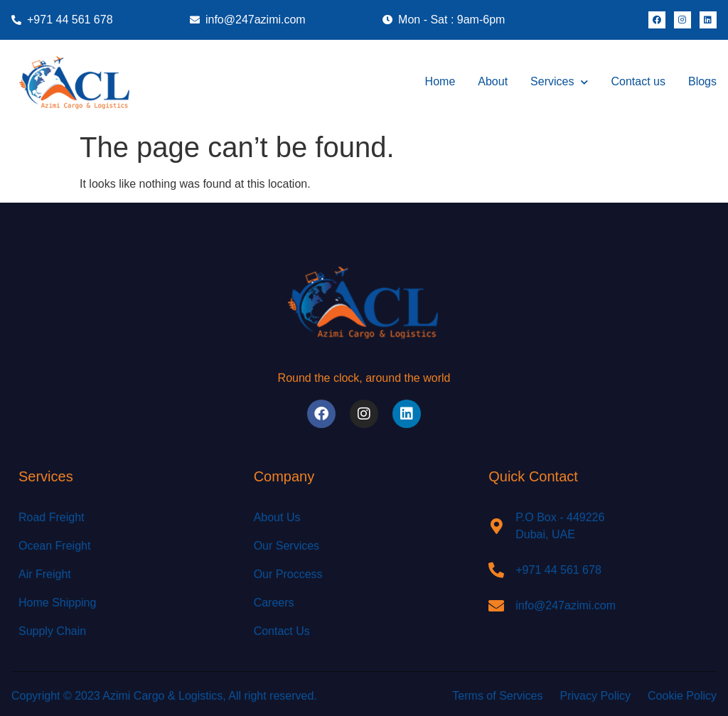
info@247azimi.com (566, 605)
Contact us (638, 81)
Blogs (702, 81)
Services (559, 82)
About (493, 81)
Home (440, 81)
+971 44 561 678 (558, 570)
